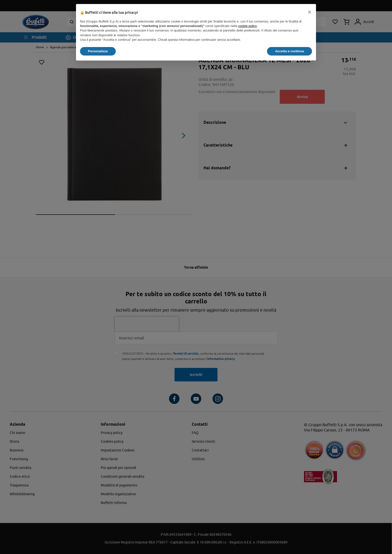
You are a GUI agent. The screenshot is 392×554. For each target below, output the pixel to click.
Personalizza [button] (98, 51)
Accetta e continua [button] (289, 51)
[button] (309, 12)
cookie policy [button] (247, 26)
